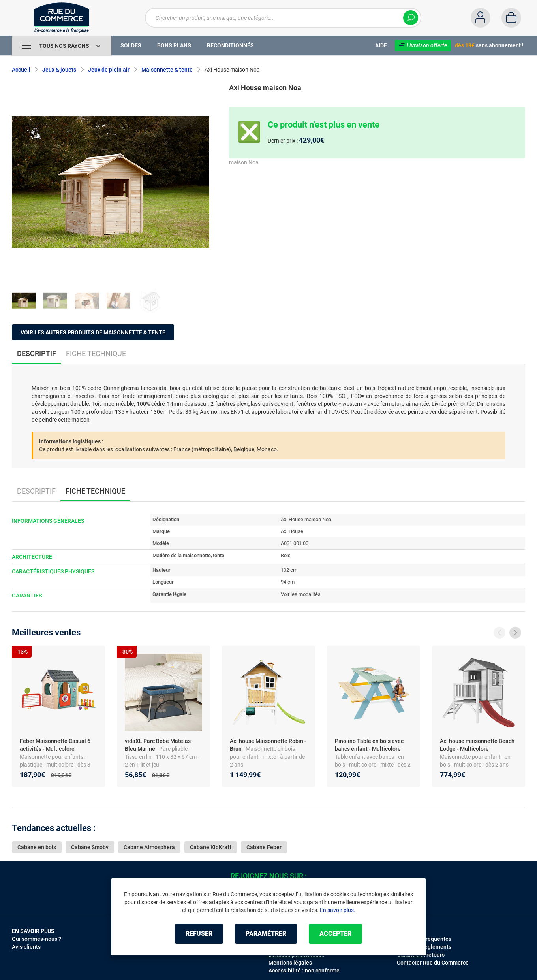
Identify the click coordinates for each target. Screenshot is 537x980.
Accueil (21, 70)
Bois (286, 555)
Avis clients (26, 947)
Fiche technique (96, 353)
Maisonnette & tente (167, 70)
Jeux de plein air (109, 70)
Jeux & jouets (59, 70)
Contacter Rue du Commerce (433, 963)
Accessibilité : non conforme (304, 971)
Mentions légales (290, 963)
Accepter (335, 934)
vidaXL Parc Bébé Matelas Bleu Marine (158, 745)
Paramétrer (266, 934)
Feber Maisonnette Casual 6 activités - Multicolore (55, 745)
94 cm (288, 582)
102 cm (289, 570)
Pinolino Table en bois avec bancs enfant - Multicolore (369, 745)
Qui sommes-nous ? (37, 939)
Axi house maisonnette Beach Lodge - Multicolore (477, 745)
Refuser (199, 934)
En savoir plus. (338, 910)
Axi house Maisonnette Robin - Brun (268, 745)
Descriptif (36, 491)
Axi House (292, 531)
